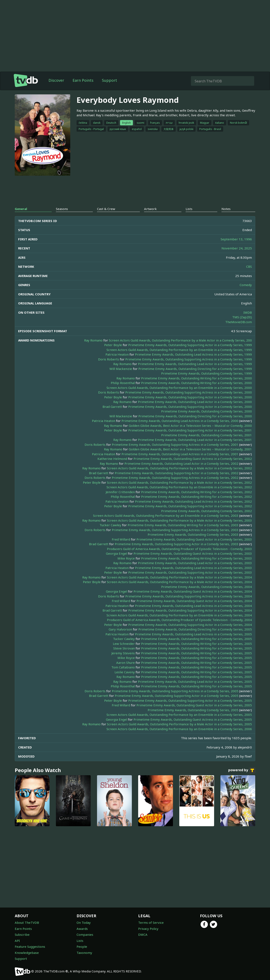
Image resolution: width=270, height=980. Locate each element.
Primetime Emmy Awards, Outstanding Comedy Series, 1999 (207, 373)
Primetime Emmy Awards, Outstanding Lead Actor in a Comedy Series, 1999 (195, 364)
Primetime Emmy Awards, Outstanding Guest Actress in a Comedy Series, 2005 (193, 719)
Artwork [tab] (150, 209)
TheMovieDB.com (239, 322)
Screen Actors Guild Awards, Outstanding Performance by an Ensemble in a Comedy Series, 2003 (166, 515)
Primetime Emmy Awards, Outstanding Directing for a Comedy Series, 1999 (195, 369)
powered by (242, 770)
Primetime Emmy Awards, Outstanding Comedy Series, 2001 (207, 435)
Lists (80, 941)
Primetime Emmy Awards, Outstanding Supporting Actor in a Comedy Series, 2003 (177, 544)
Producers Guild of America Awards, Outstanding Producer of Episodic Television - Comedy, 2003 (179, 549)
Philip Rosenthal (123, 383)
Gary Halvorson (120, 629)
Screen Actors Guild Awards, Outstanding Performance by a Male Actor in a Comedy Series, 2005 (179, 724)
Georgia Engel (117, 553)
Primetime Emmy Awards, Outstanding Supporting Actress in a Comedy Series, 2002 (175, 478)
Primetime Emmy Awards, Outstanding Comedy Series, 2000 (207, 411)
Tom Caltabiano (123, 667)
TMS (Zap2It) (242, 317)
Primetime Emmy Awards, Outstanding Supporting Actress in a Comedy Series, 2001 (175, 444)
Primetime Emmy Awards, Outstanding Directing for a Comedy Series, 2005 (195, 629)
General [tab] (21, 209)
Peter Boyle (113, 345)
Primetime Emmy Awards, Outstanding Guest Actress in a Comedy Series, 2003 (193, 553)
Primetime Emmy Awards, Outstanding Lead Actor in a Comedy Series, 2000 (195, 402)
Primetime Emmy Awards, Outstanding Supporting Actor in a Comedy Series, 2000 (190, 397)
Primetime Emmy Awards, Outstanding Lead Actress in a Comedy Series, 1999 (193, 354)
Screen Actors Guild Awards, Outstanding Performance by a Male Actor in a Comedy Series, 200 (180, 340)
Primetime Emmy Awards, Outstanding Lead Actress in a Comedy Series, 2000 (180, 421)
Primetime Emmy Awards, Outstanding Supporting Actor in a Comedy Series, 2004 (190, 610)
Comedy (246, 285)
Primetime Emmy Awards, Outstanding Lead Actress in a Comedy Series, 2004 (193, 606)
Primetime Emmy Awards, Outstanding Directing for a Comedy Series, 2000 (195, 416)
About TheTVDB (27, 922)
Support (109, 80)
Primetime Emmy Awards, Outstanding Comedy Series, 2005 (193, 710)
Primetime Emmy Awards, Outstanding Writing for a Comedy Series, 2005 (196, 639)
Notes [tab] (226, 209)
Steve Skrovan (124, 648)
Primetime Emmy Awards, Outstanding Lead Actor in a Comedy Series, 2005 (195, 681)
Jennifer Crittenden (120, 492)
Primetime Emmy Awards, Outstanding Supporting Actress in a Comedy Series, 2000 (189, 392)
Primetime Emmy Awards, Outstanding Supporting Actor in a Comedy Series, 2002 (177, 473)
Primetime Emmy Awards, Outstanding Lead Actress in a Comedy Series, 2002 (193, 501)
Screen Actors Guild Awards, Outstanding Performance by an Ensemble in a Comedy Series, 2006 (179, 729)
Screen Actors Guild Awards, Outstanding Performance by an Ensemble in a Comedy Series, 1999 (179, 350)
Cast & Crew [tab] (106, 209)
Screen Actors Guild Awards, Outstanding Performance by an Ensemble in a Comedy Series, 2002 (179, 487)
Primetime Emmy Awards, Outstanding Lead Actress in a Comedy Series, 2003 (193, 568)
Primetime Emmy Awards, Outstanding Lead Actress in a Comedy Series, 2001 (180, 454)
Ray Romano (93, 340)
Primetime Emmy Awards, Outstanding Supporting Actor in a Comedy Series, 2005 (177, 696)
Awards (82, 929)
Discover (56, 80)
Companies (85, 934)
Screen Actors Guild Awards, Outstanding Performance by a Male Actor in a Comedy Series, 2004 (179, 577)
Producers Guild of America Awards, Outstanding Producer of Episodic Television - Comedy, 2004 (179, 620)
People (82, 947)
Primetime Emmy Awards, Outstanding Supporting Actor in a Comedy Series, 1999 (190, 345)
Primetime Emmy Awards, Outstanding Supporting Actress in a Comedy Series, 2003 (175, 530)
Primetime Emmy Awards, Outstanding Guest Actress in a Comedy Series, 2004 (193, 591)
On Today (84, 922)
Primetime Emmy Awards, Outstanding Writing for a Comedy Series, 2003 (183, 525)
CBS (249, 266)
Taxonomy (84, 953)
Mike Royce (126, 558)
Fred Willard (121, 539)
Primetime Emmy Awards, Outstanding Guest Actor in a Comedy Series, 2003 (194, 539)
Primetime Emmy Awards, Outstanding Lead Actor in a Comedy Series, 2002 (181, 463)
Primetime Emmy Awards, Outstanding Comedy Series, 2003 (193, 534)
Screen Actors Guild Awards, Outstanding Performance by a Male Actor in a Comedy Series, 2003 (179, 520)
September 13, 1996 (236, 239)
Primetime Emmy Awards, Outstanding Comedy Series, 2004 (207, 587)
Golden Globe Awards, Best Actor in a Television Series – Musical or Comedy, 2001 (190, 449)
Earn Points (83, 80)
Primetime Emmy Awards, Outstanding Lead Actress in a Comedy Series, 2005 (193, 634)
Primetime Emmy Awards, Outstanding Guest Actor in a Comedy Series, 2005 (194, 705)
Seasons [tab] (62, 209)
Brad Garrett (112, 407)
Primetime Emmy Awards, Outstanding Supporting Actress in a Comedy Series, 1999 (189, 359)
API (17, 941)
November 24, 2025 (237, 248)
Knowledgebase (27, 953)
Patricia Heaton (117, 354)
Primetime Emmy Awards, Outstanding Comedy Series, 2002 (207, 511)
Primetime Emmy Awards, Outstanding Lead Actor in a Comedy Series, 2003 (195, 563)
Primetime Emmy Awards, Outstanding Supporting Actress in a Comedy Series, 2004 (189, 596)
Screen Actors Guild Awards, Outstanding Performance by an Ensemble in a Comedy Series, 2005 (179, 715)
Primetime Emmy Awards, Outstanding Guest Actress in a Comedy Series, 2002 (193, 459)
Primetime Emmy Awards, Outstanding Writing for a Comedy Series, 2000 (196, 378)
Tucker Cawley (110, 525)
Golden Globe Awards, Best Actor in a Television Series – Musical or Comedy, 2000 (190, 426)
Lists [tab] (189, 209)
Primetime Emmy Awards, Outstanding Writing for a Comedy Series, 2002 (196, 492)
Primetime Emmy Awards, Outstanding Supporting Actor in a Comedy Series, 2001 (190, 430)
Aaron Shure (126, 663)
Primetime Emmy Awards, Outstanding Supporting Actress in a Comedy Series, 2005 (175, 691)
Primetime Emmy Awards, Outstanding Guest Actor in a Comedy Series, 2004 (194, 601)
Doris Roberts (109, 359)
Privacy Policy (148, 929)
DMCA (143, 934)
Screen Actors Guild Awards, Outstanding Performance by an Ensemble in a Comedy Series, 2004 (179, 615)
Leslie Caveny (125, 672)
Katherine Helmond (112, 459)
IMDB (248, 312)
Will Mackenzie (121, 369)
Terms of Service (151, 922)
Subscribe (22, 934)
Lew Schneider (124, 644)
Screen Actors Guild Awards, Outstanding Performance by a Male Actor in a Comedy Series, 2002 (179, 468)
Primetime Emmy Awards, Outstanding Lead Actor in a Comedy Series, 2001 (195, 440)
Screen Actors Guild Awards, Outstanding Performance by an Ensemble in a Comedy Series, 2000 (179, 388)
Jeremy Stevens (123, 653)
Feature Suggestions (30, 947)
